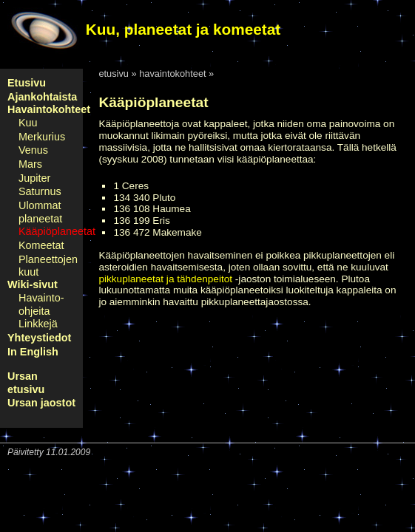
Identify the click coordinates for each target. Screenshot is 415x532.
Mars (30, 164)
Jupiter (34, 178)
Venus (33, 150)
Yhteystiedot (39, 338)
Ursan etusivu (26, 383)
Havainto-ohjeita (41, 304)
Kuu (28, 123)
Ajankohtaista (42, 97)
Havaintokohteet (49, 109)
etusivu (114, 74)
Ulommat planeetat (40, 212)
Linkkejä (38, 324)
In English (33, 352)
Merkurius (42, 137)
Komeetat (41, 245)
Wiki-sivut (33, 284)
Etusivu (27, 83)
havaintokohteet (172, 74)
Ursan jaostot (41, 403)
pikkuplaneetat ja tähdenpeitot (165, 279)
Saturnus (40, 191)
